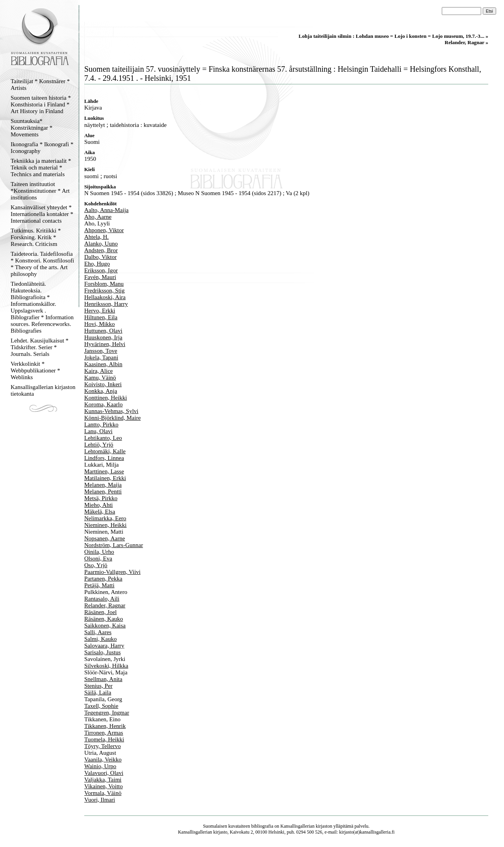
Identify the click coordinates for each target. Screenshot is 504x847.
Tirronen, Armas (104, 733)
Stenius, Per (98, 686)
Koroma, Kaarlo (103, 404)
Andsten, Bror (101, 250)
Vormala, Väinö (103, 793)
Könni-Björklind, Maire (112, 418)
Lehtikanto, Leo (103, 438)
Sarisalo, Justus (103, 652)
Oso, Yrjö (96, 565)
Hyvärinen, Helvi (105, 344)
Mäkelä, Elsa (100, 512)
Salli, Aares (98, 632)
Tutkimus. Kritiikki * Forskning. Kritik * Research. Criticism (36, 237)
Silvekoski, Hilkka (106, 666)
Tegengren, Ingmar (107, 713)
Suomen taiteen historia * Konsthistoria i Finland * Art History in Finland (41, 104)
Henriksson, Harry (106, 304)
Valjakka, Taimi (103, 780)
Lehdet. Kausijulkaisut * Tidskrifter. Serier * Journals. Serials (40, 347)
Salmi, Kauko (101, 639)
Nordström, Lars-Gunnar (114, 545)
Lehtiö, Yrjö (99, 445)
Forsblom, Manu (104, 284)
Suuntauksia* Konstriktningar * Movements (31, 128)
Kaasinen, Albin (103, 364)
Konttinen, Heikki (106, 398)
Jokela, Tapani (101, 357)
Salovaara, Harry (104, 646)
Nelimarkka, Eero (105, 518)
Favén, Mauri (100, 277)
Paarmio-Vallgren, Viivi (112, 572)
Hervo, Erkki (100, 311)
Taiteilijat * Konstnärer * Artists (40, 85)
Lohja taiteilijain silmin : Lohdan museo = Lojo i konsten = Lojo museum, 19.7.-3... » (393, 36)
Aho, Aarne (98, 217)
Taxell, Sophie (101, 706)
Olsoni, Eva (98, 558)
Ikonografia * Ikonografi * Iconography (42, 148)
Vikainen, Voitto (104, 786)
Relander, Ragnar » (466, 42)
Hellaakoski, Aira (105, 297)
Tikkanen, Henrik (105, 726)
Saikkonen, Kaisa (105, 625)
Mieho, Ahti (99, 505)
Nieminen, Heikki (105, 525)
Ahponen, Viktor (104, 230)
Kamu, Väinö (100, 378)
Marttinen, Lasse (104, 471)
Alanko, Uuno (101, 244)
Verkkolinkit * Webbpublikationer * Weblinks (35, 370)
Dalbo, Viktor (100, 257)
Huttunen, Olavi (103, 331)
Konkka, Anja (101, 391)
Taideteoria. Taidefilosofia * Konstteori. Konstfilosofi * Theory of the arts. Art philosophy (42, 264)
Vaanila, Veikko (103, 760)
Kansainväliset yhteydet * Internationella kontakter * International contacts (42, 214)
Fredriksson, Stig (105, 290)
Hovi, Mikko (100, 324)
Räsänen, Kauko (104, 619)
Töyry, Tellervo (103, 746)
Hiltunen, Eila (101, 317)
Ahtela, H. (96, 237)
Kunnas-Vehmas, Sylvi (111, 411)
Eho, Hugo (97, 264)
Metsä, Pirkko (101, 498)
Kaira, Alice (98, 371)
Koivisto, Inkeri (103, 384)
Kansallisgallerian (297, 826)
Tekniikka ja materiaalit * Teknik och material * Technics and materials (41, 168)
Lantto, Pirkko (101, 424)
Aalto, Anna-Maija (106, 210)
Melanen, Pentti (103, 491)
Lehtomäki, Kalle (105, 451)
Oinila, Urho (99, 552)
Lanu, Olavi (98, 431)
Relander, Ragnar (105, 605)
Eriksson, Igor (101, 270)
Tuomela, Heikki (104, 739)
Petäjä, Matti (99, 585)
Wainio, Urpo (100, 766)
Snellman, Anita (103, 679)
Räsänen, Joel (100, 612)
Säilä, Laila (98, 692)
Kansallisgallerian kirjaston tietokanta (43, 390)
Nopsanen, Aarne (105, 538)
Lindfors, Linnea (104, 458)
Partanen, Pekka (103, 579)
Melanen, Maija (103, 485)
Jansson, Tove (101, 351)
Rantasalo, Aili (102, 599)
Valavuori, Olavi (104, 773)
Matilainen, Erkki (105, 478)
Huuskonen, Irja (103, 337)
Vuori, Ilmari (100, 800)
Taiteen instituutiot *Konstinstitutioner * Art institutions (40, 191)
